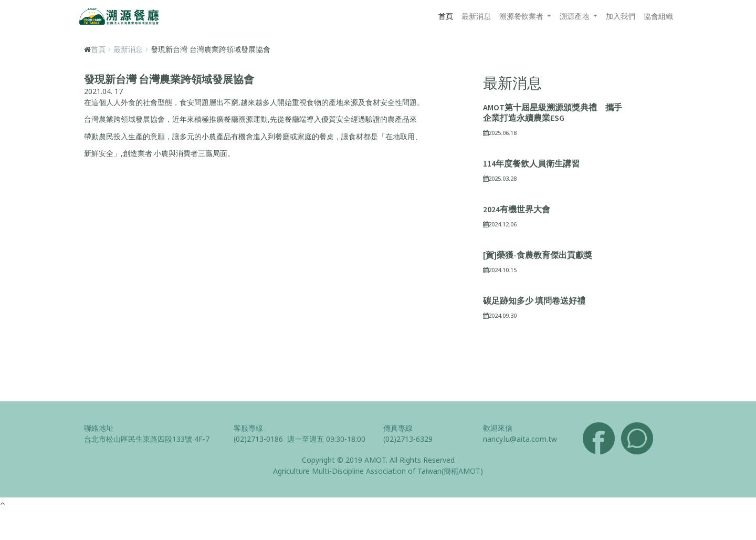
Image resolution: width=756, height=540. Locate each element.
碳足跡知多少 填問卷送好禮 (534, 300)
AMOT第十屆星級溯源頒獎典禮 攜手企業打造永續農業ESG (553, 112)
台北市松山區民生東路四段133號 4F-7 (147, 439)
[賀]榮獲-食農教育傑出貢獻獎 (538, 255)
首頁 (446, 16)
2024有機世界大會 (517, 209)
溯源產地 (575, 16)
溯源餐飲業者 (522, 16)
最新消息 (476, 16)
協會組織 (658, 16)
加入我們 (621, 16)
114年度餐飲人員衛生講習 (531, 163)
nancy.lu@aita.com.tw (520, 439)
